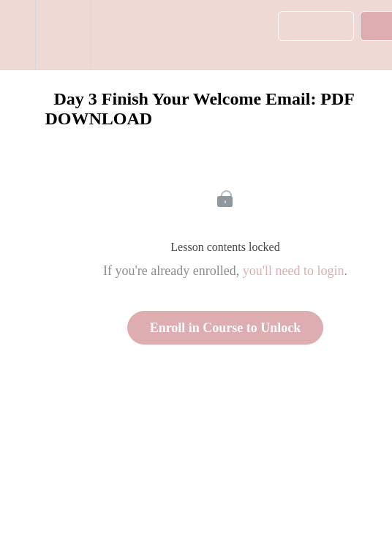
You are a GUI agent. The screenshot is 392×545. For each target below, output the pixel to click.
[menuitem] (63, 35)
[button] (18, 35)
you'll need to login (294, 271)
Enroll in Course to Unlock (226, 328)
